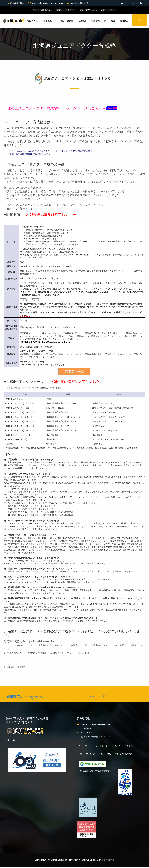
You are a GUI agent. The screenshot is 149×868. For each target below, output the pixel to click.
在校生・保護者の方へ (65, 11)
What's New (32, 22)
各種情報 (124, 22)
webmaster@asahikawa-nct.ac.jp (45, 3)
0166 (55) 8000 (15, 3)
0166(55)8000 (85, 729)
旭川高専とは (49, 22)
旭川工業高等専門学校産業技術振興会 (96, 772)
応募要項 (13, 216)
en (133, 3)
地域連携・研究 (98, 22)
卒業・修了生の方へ (89, 11)
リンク (117, 747)
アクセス (129, 747)
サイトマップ (85, 747)
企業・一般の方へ (111, 11)
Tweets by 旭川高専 (98, 697)
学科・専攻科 (66, 22)
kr (141, 3)
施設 (112, 22)
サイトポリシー (103, 747)
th (137, 3)
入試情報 (82, 22)
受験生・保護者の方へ (40, 11)
